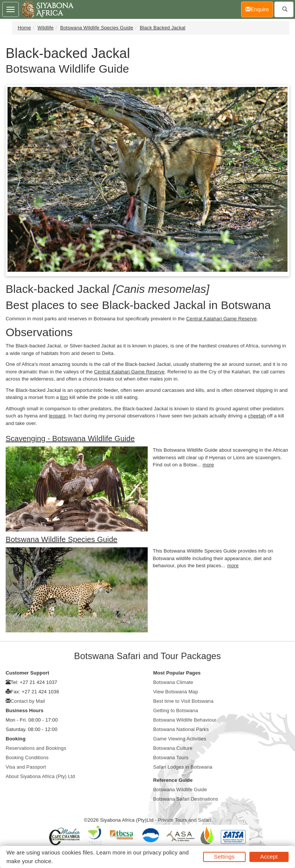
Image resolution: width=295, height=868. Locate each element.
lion (64, 397)
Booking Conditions (27, 758)
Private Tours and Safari (184, 820)
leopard (57, 416)
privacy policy (160, 852)
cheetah (257, 416)
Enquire (259, 9)
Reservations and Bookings (36, 748)
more (208, 465)
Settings (224, 857)
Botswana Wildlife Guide (180, 790)
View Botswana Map (176, 692)
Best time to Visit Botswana (183, 701)
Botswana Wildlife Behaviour (185, 720)
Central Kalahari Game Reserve (221, 319)
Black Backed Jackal (163, 28)
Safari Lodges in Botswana (183, 767)
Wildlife (46, 28)
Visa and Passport (26, 767)
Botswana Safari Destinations (186, 799)
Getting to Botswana (176, 710)
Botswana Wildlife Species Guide (97, 28)
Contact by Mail (28, 701)
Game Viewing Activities (180, 739)
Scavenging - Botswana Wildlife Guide (70, 439)
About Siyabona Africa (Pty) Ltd (40, 776)
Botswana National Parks (181, 729)
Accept (269, 857)
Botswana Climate (173, 682)
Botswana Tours (171, 758)
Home (24, 28)
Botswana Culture (173, 748)
